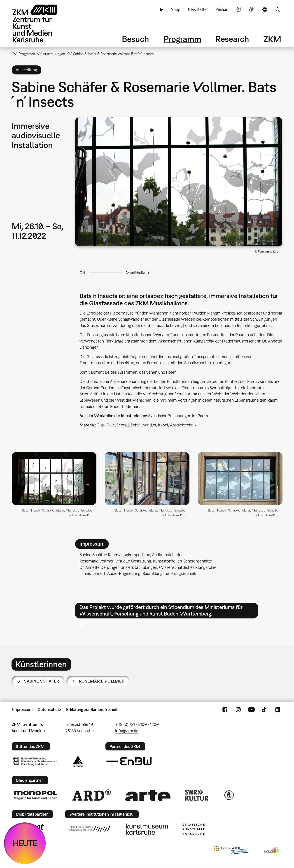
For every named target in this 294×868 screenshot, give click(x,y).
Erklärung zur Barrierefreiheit (92, 709)
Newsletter (198, 9)
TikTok (265, 710)
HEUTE (25, 843)
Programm (182, 39)
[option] (54, 486)
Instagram (238, 710)
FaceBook (225, 710)
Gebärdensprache (251, 9)
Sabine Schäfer (42, 681)
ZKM (272, 39)
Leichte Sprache (238, 9)
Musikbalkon (137, 273)
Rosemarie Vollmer (102, 681)
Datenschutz (49, 709)
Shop (176, 9)
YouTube (251, 710)
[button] (179, 182)
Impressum (22, 709)
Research (232, 39)
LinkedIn (278, 710)
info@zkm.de (127, 731)
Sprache (265, 9)
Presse (221, 9)
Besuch (135, 39)
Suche (278, 9)
